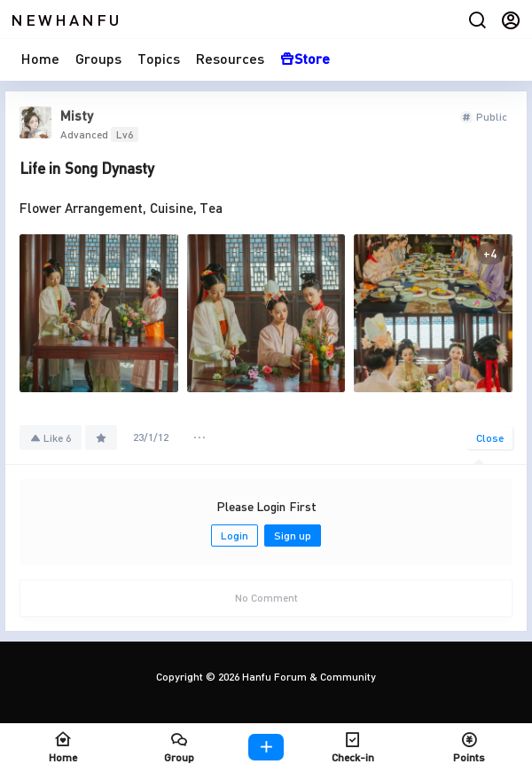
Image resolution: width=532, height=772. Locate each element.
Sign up (293, 536)
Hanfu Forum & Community (308, 677)
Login (235, 536)
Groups (98, 58)
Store (305, 58)
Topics (159, 58)
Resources (230, 58)
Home (40, 58)
